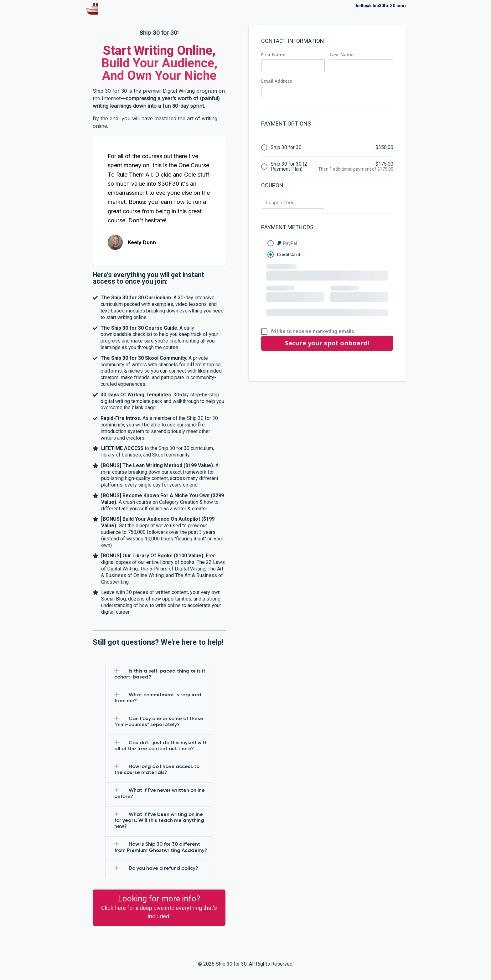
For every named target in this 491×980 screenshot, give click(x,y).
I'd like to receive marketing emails (312, 332)
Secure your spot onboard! (327, 343)
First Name (273, 55)
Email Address (277, 81)
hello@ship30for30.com (381, 6)
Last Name (342, 55)
